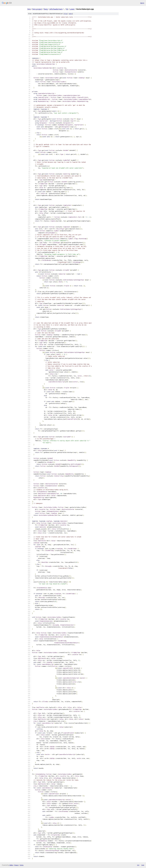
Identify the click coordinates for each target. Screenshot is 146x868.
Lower (72, 9)
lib (67, 9)
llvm (29, 9)
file (66, 14)
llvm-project (37, 9)
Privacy (16, 865)
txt (138, 865)
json (143, 865)
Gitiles (11, 865)
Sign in (142, 3)
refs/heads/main (56, 9)
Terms (22, 865)
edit (71, 14)
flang (46, 9)
